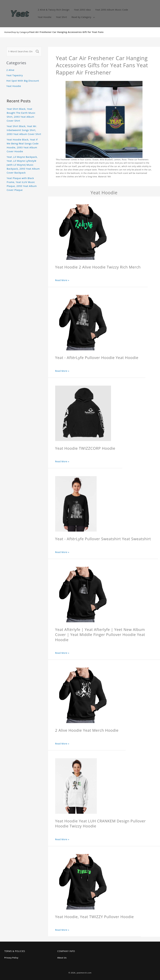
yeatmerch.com (84, 973)
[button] (83, 17)
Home (7, 32)
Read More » (62, 280)
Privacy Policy (11, 958)
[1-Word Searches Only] (21, 51)
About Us (62, 958)
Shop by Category (20, 32)
